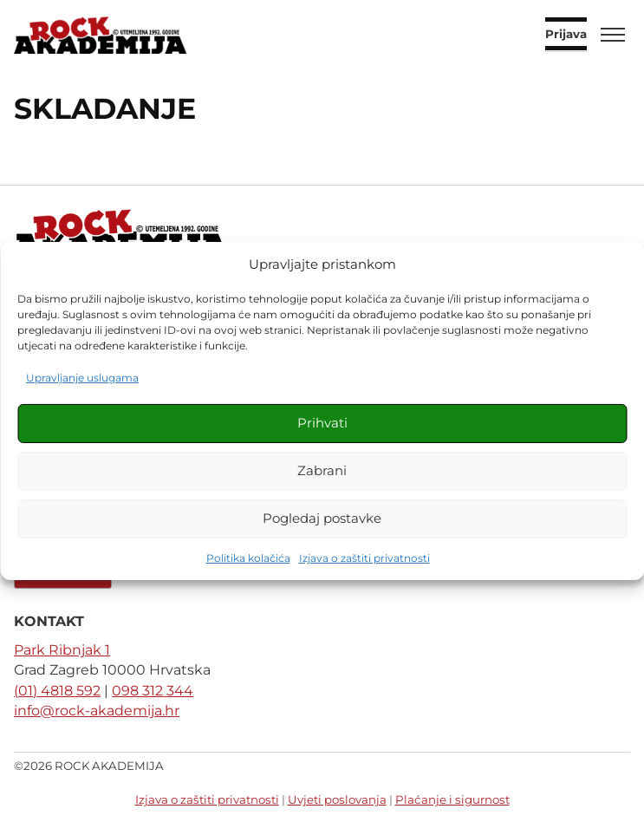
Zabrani (322, 470)
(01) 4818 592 (57, 691)
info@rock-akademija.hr (97, 711)
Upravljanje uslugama (82, 378)
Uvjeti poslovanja (337, 799)
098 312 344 (153, 691)
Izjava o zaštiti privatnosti (364, 558)
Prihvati (322, 423)
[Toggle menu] (613, 35)
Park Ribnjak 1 (62, 650)
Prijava (566, 35)
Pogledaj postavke (322, 518)
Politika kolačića (248, 558)
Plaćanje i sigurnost (452, 799)
